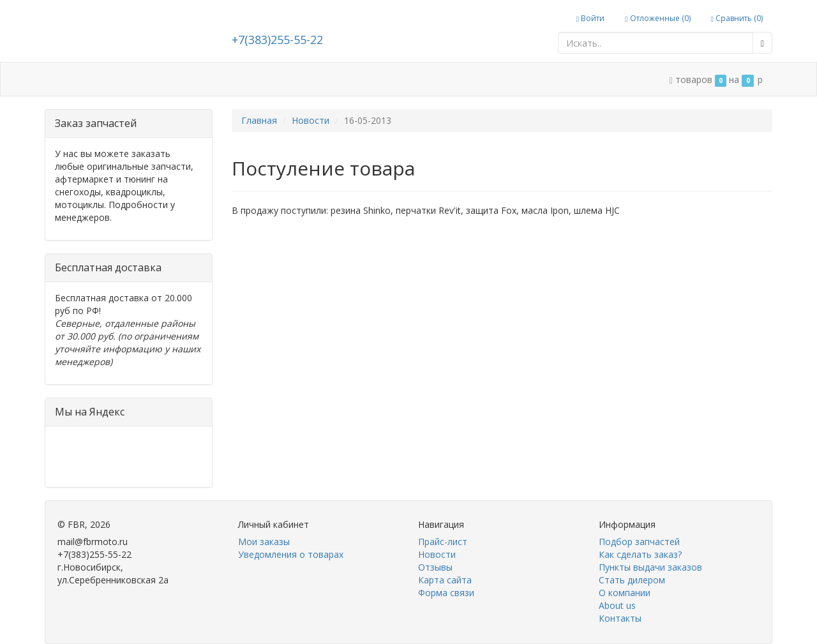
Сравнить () (737, 18)
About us (617, 605)
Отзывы (435, 567)
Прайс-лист (443, 542)
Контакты (620, 618)
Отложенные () (657, 18)
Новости (311, 120)
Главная (259, 120)
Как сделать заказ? (640, 554)
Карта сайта (445, 580)
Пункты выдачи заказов (650, 567)
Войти (590, 18)
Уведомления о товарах (291, 554)
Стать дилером (632, 580)
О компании (625, 593)
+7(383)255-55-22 (277, 40)
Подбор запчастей (639, 542)
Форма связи (446, 593)
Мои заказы (264, 542)
